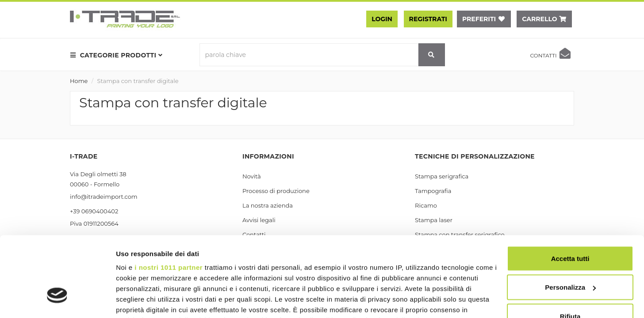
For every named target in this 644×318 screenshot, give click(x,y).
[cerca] (432, 55)
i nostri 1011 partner (169, 203)
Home (79, 81)
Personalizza (570, 223)
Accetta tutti (570, 194)
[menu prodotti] (119, 55)
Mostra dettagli (140, 301)
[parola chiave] (309, 55)
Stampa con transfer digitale (138, 81)
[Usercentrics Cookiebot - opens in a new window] (57, 301)
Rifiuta (570, 252)
